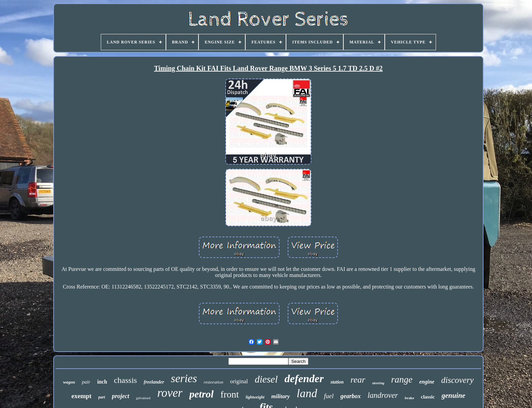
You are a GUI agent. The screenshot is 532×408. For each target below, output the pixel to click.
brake (410, 398)
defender (304, 378)
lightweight (255, 397)
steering (378, 383)
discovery (457, 380)
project (121, 396)
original (239, 381)
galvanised (143, 398)
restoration (214, 382)
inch (102, 382)
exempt (82, 396)
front (230, 394)
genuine (453, 395)
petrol (202, 394)
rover (170, 393)
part (102, 397)
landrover (383, 395)
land (307, 393)
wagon (69, 382)
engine (427, 382)
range (402, 379)
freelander (154, 382)
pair (86, 382)
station (337, 382)
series (184, 378)
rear (358, 380)
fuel (329, 396)
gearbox (350, 396)
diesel (266, 379)
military (280, 396)
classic (428, 397)
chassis (126, 380)
